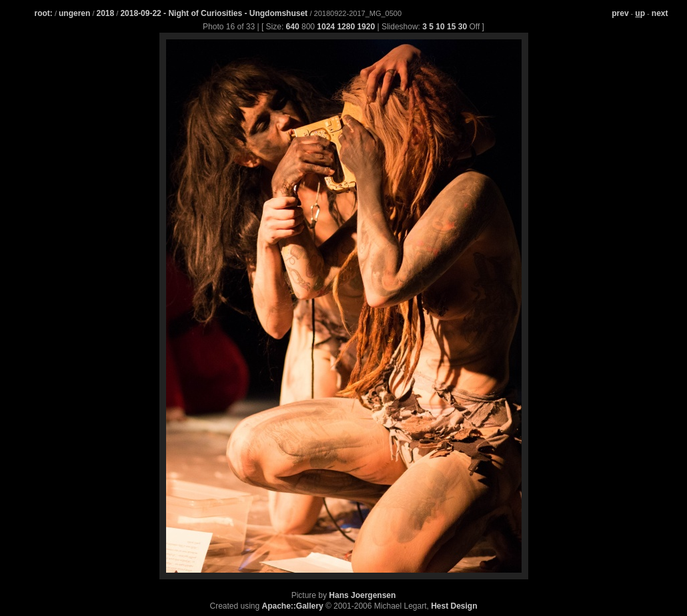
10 (440, 27)
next (660, 13)
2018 (106, 13)
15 (451, 27)
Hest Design (454, 606)
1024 (326, 27)
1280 (346, 27)
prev (620, 13)
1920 (366, 27)
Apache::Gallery (293, 606)
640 (293, 27)
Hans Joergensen (362, 595)
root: (44, 13)
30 (463, 27)
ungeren (74, 13)
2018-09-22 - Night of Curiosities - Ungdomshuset (215, 13)
